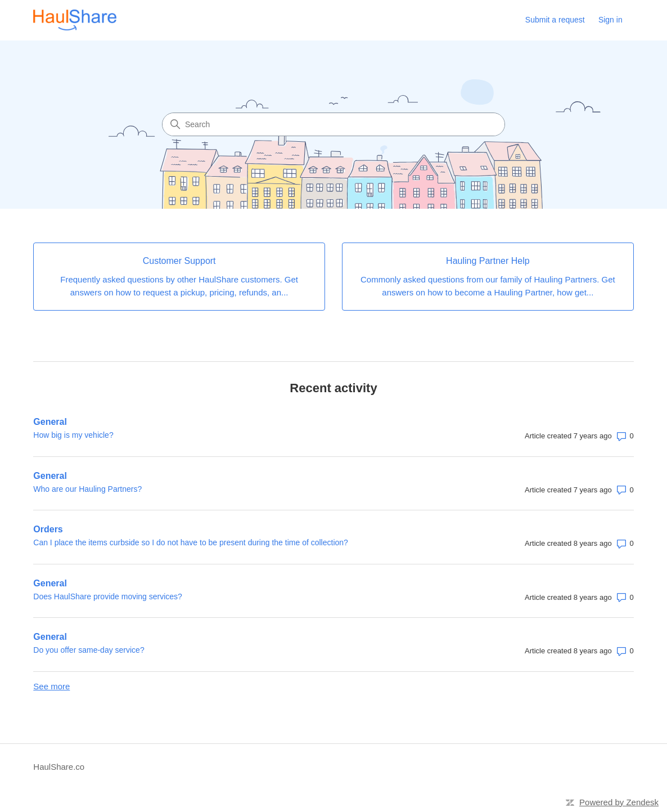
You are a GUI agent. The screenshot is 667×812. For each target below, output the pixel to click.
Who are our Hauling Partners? (87, 489)
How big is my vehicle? (73, 435)
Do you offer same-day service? (89, 650)
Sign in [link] (610, 20)
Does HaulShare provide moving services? (108, 596)
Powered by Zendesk (619, 802)
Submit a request (555, 20)
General (50, 422)
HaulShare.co (59, 767)
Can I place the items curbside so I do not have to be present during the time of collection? (191, 542)
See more (51, 686)
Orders (48, 529)
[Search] (333, 124)
